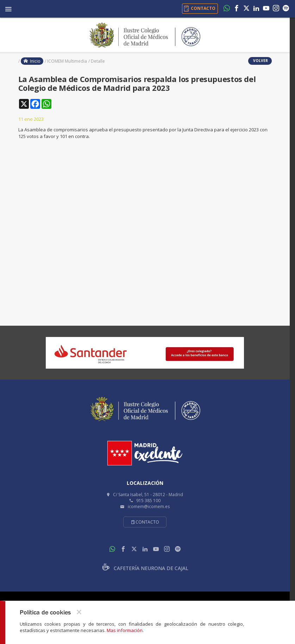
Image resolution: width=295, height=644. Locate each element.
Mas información (125, 630)
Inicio (32, 61)
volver (260, 61)
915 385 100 (148, 501)
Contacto (145, 522)
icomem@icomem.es (149, 507)
